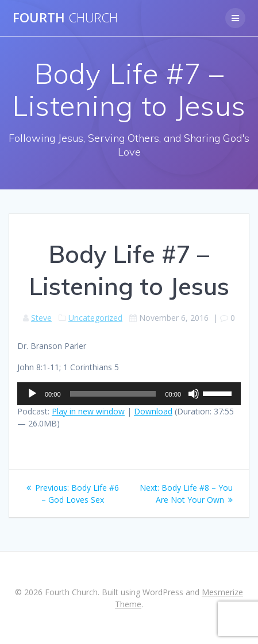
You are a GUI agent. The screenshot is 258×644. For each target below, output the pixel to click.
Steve (41, 318)
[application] (129, 394)
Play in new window (88, 411)
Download (153, 411)
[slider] (113, 394)
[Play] (32, 394)
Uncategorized (95, 318)
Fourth (65, 18)
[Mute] (194, 394)
